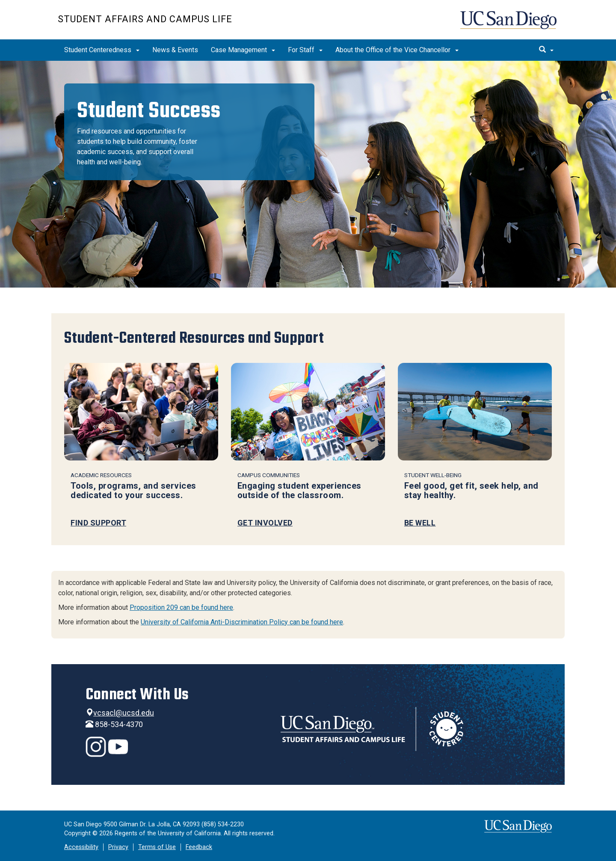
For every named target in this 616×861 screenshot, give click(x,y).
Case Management (243, 50)
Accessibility (81, 847)
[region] (308, 174)
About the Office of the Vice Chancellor (397, 50)
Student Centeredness (102, 50)
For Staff (305, 50)
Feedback (199, 847)
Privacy (118, 847)
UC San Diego (509, 24)
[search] (546, 50)
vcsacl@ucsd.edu (124, 713)
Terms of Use (157, 847)
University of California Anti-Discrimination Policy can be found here (242, 622)
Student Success (149, 110)
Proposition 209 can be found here (181, 607)
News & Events (175, 50)
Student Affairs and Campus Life (145, 19)
